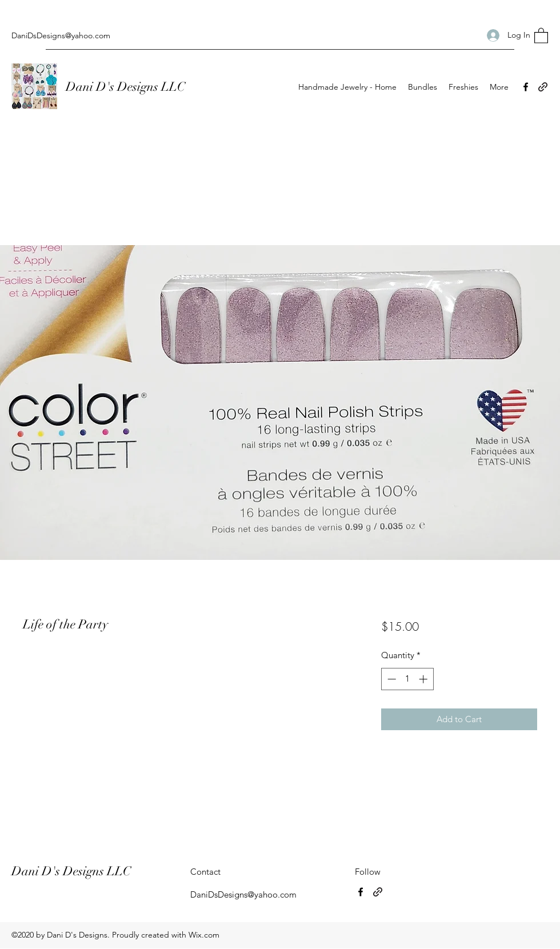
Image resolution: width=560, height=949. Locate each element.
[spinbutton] (407, 679)
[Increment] (424, 679)
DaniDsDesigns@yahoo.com (61, 35)
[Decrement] (391, 679)
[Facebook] (526, 87)
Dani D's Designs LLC (127, 87)
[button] (541, 35)
